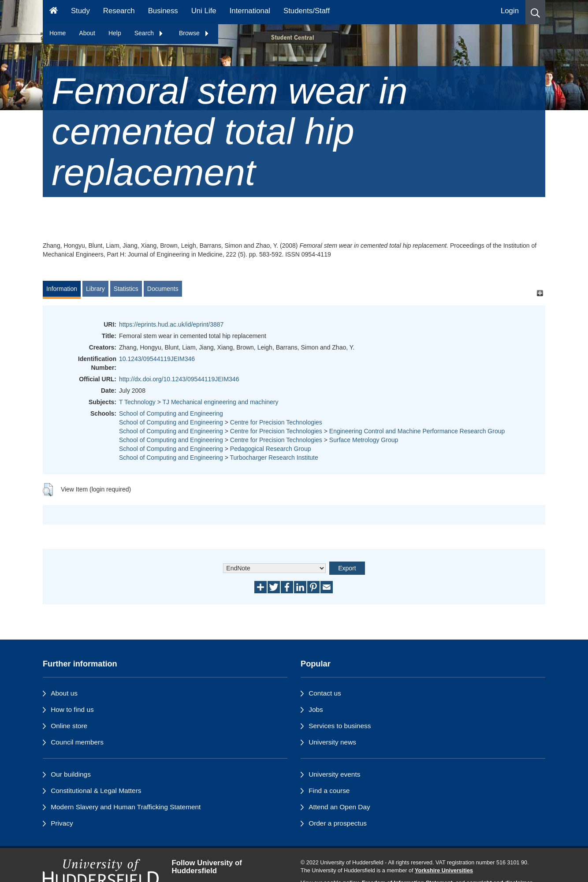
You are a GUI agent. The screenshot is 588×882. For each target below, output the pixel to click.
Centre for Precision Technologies (276, 422)
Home (58, 33)
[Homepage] (54, 12)
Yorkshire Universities (444, 871)
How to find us (72, 709)
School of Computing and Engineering (171, 413)
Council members (77, 742)
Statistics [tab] (126, 289)
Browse (194, 33)
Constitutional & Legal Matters (96, 791)
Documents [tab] (163, 289)
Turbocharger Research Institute (274, 458)
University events (334, 774)
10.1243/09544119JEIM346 (157, 359)
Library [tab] (95, 289)
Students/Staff (307, 11)
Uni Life (204, 11)
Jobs (316, 709)
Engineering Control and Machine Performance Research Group (417, 431)
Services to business (340, 726)
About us (64, 693)
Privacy (62, 823)
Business (163, 11)
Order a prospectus (338, 823)
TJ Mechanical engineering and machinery (220, 402)
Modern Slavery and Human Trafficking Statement (126, 807)
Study (80, 11)
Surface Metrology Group (364, 440)
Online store (69, 726)
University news (332, 742)
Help (115, 33)
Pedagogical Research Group (271, 449)
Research (119, 11)
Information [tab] (62, 289)
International (250, 11)
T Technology (137, 402)
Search (149, 33)
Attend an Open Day (339, 807)
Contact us (325, 693)
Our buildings (71, 774)
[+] (540, 293)
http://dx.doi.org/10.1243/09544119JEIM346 (179, 379)
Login (510, 11)
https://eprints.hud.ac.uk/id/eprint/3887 (171, 324)
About (87, 33)
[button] (535, 12)
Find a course (329, 791)
